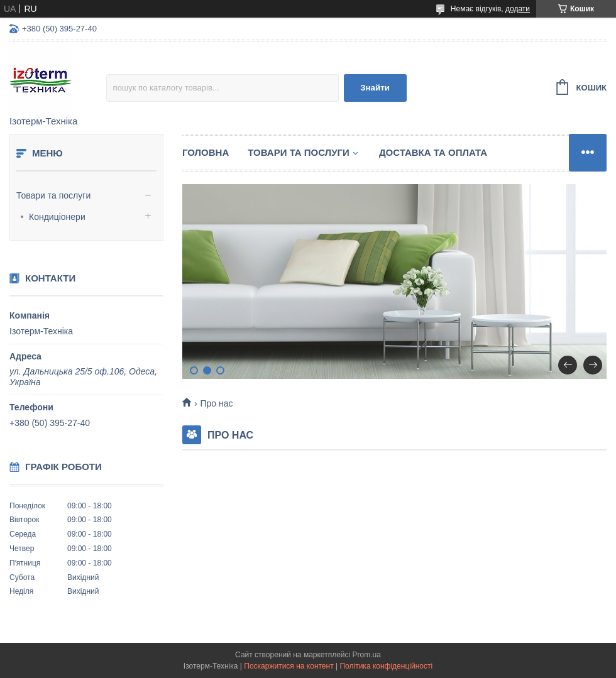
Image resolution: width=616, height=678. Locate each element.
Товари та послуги (53, 195)
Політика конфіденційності (386, 666)
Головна (206, 152)
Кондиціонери (57, 217)
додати (518, 9)
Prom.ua (367, 655)
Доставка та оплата (433, 152)
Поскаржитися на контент (289, 666)
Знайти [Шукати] (375, 88)
